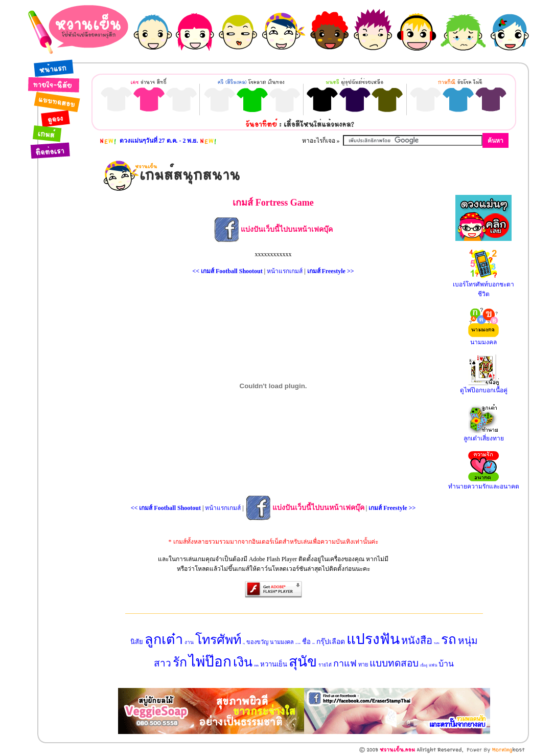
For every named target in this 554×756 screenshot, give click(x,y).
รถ (449, 640)
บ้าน (446, 664)
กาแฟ (345, 663)
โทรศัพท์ (218, 640)
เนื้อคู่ (424, 665)
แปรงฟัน (373, 639)
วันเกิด (437, 643)
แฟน (433, 665)
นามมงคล (282, 642)
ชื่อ (306, 642)
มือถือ (256, 666)
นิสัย (137, 642)
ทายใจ (314, 643)
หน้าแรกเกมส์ (285, 271)
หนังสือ (417, 640)
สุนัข (303, 662)
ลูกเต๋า (164, 639)
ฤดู (244, 643)
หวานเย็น (274, 664)
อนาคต (298, 643)
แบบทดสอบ (394, 663)
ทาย (363, 664)
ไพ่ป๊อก (210, 662)
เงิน (243, 662)
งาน (189, 642)
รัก (180, 662)
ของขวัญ (257, 642)
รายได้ (325, 665)
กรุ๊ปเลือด (331, 642)
